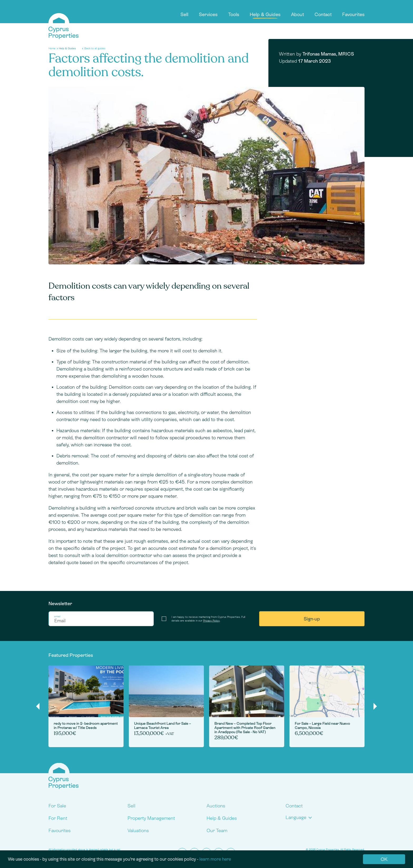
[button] (300, 817)
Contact (323, 14)
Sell (184, 14)
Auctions (216, 806)
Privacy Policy (211, 621)
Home (52, 48)
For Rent (58, 818)
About (298, 14)
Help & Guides (265, 14)
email (57, 616)
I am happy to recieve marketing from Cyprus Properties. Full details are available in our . (208, 619)
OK (384, 859)
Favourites (353, 14)
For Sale (57, 806)
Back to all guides (95, 48)
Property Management (151, 818)
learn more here (215, 859)
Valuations (138, 830)
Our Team (217, 830)
